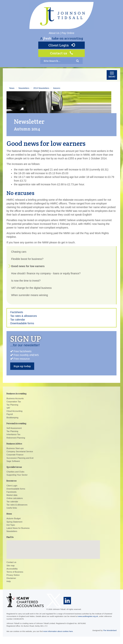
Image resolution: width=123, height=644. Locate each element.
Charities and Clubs (15, 472)
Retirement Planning (16, 438)
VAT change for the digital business (31, 288)
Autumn (57, 88)
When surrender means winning (30, 295)
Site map (10, 566)
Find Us (10, 537)
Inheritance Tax (13, 434)
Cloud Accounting (14, 411)
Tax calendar (18, 320)
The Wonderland (110, 630)
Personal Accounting (16, 423)
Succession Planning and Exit (20, 458)
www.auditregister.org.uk (88, 616)
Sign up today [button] (22, 366)
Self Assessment (14, 428)
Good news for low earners (28, 266)
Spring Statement (14, 522)
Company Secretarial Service (20, 451)
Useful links (12, 508)
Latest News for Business (18, 528)
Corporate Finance (15, 455)
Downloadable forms (22, 323)
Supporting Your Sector (17, 475)
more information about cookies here (58, 631)
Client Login (61, 45)
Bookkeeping (12, 418)
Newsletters (24, 88)
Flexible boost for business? (27, 259)
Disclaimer (11, 578)
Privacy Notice (13, 575)
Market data (12, 495)
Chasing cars (19, 252)
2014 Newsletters (41, 88)
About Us (54, 33)
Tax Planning (12, 405)
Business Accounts (15, 398)
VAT (8, 408)
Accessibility (12, 569)
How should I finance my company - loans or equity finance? (46, 273)
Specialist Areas (14, 467)
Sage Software (13, 461)
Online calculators (15, 498)
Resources (12, 481)
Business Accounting (16, 394)
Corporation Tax (14, 402)
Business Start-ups (15, 448)
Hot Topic (11, 525)
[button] (53, 546)
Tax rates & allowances (24, 316)
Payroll (10, 414)
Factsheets (17, 312)
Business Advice (14, 444)
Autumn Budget (14, 518)
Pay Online (68, 33)
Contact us (61, 53)
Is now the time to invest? (26, 281)
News (12, 88)
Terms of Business (15, 572)
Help (9, 581)
